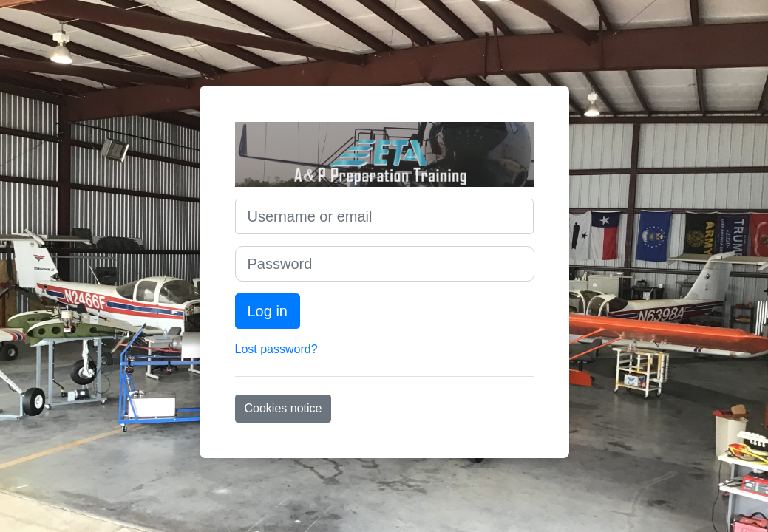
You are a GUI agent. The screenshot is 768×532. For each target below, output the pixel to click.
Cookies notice (283, 408)
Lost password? (276, 349)
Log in (268, 311)
